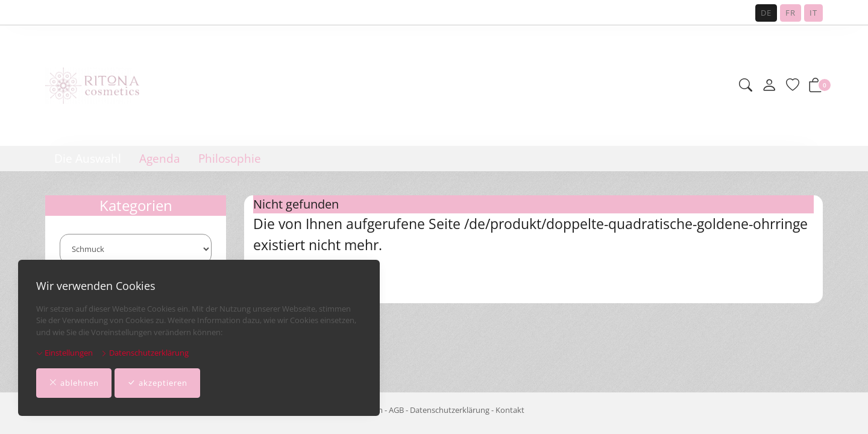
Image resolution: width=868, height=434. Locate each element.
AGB (396, 410)
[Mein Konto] (769, 86)
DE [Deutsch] (766, 13)
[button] (746, 86)
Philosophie (230, 159)
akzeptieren (157, 383)
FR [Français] (791, 13)
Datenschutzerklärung (145, 353)
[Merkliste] (793, 86)
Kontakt (510, 410)
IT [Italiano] (813, 13)
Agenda (160, 159)
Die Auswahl (88, 159)
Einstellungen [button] (64, 353)
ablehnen (74, 383)
